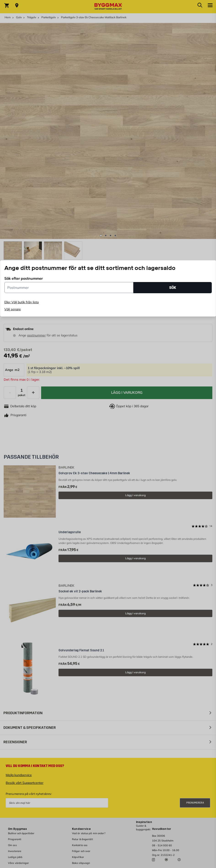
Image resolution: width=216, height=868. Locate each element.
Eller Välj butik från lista (21, 302)
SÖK (173, 288)
